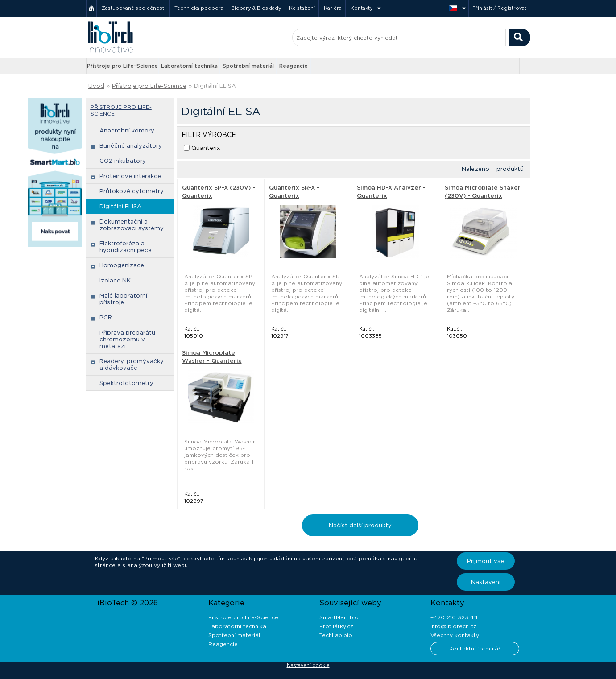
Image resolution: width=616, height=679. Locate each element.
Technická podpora (199, 8)
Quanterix (206, 148)
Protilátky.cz (336, 626)
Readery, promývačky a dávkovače (132, 364)
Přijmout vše (486, 561)
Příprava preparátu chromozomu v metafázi (127, 339)
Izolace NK (115, 280)
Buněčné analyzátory (131, 146)
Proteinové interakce (130, 176)
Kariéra (333, 8)
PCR (106, 317)
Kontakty (362, 8)
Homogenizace (122, 265)
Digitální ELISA (215, 86)
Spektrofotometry (126, 383)
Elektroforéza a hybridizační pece (126, 247)
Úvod (96, 86)
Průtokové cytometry (132, 191)
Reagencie (294, 66)
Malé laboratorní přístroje (123, 299)
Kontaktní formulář (475, 648)
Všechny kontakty (455, 635)
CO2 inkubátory (123, 161)
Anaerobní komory (127, 130)
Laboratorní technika (189, 66)
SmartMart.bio (339, 617)
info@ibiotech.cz (453, 626)
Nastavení (486, 582)
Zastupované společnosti (134, 8)
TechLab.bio (336, 635)
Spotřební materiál (248, 66)
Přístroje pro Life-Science (122, 66)
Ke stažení (302, 8)
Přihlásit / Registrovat (499, 8)
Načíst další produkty (360, 525)
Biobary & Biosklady (256, 8)
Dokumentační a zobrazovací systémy (132, 225)
